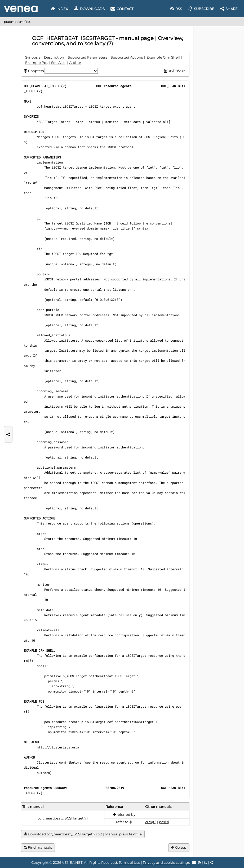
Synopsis (33, 57)
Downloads (89, 9)
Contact (122, 9)
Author (75, 63)
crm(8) (151, 822)
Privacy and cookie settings (166, 862)
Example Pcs (36, 63)
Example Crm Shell (163, 57)
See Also (58, 63)
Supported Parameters (87, 57)
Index (59, 9)
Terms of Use (129, 862)
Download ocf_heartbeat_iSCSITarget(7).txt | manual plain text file (83, 834)
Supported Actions (127, 57)
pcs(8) (164, 822)
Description (54, 57)
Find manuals (38, 847)
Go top (179, 847)
